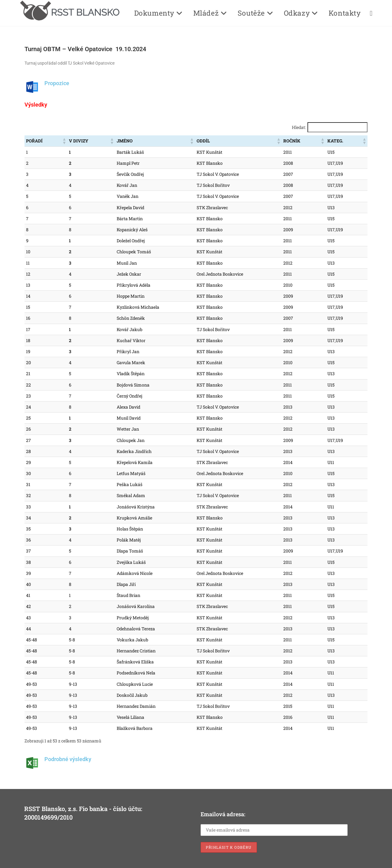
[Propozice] (32, 87)
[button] (64, 141)
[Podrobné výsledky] (32, 763)
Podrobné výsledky (68, 759)
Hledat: (299, 127)
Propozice (57, 83)
